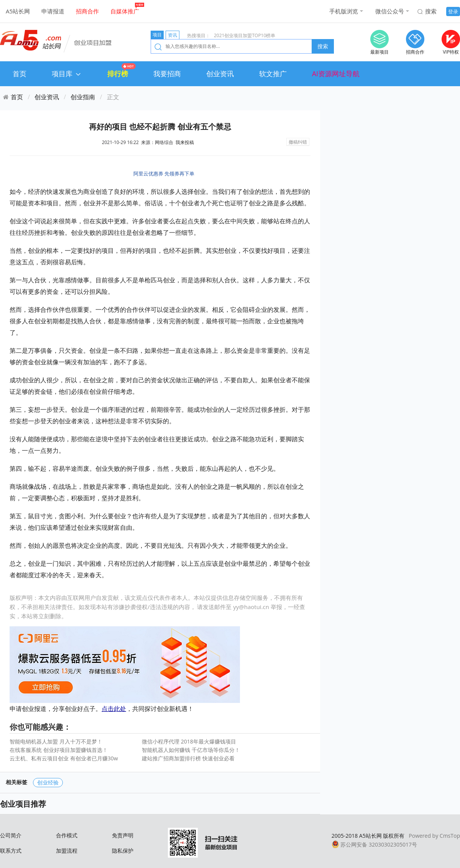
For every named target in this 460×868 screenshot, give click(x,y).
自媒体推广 (125, 11)
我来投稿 (185, 142)
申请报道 (53, 11)
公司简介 (11, 835)
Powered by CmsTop (434, 836)
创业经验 (48, 782)
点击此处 (114, 709)
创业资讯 (220, 74)
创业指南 (83, 97)
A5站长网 (18, 11)
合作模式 (67, 835)
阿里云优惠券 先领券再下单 (164, 174)
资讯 (172, 35)
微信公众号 (390, 11)
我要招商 (167, 74)
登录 (453, 11)
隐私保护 (123, 851)
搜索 (431, 11)
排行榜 (118, 74)
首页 (20, 74)
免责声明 (123, 835)
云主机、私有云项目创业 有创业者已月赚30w (64, 758)
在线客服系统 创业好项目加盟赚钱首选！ (59, 750)
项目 (157, 35)
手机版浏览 (344, 11)
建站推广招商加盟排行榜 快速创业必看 (188, 758)
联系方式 (11, 851)
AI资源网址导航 (336, 74)
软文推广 (273, 74)
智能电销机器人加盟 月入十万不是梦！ (56, 741)
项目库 (67, 74)
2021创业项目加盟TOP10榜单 (245, 35)
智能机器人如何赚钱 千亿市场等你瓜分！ (191, 750)
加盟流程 (67, 851)
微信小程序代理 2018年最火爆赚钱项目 (189, 741)
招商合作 (87, 11)
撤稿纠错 (298, 142)
